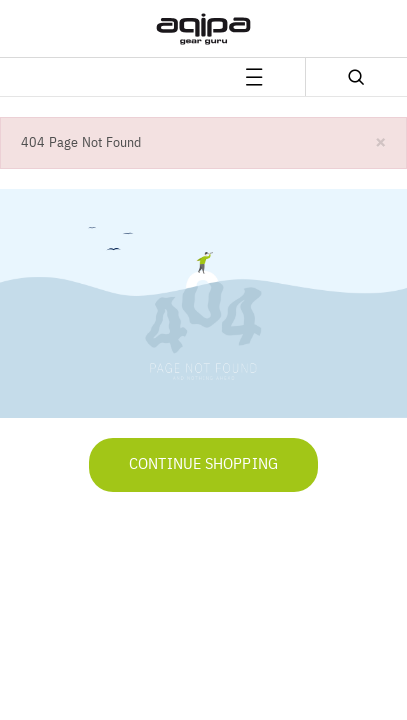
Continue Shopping (203, 465)
